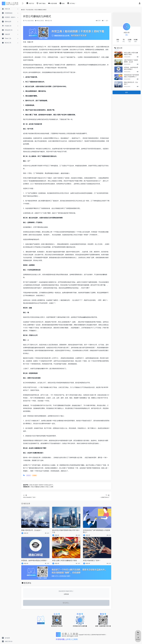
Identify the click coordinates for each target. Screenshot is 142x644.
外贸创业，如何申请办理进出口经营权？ (34, 561)
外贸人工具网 (91, 635)
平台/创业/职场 (30, 10)
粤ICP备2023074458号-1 (100, 635)
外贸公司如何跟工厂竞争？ (92, 561)
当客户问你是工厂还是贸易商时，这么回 (131, 61)
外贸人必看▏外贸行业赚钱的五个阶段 (64, 561)
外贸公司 (87, 52)
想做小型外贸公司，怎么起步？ (31, 530)
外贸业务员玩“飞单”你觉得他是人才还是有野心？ (97, 531)
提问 (127, 92)
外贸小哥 (49, 21)
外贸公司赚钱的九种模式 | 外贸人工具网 (42, 487)
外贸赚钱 (35, 475)
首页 (24, 10)
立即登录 (66, 594)
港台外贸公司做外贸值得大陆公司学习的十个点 (66, 531)
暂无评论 (28, 583)
